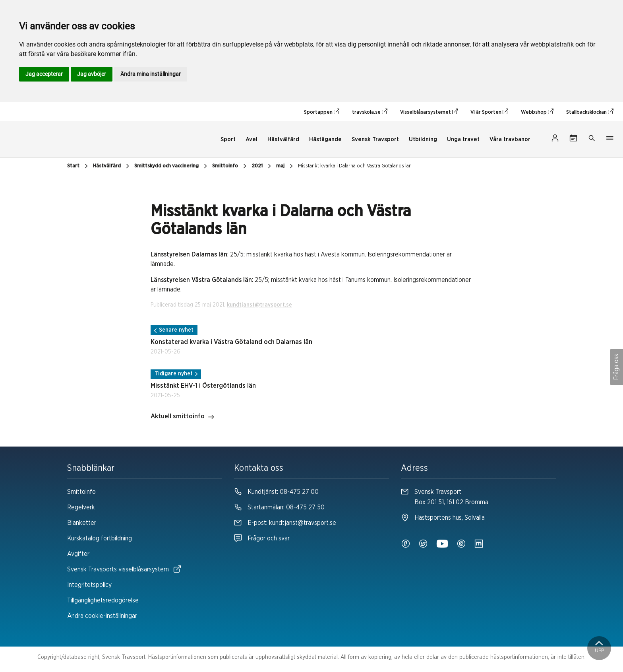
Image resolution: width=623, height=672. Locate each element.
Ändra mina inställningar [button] (151, 74)
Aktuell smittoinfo (183, 417)
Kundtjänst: (276, 492)
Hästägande (325, 139)
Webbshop (537, 112)
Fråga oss (616, 367)
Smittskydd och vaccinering (172, 166)
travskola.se (370, 112)
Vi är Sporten (489, 112)
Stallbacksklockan (590, 112)
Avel (252, 139)
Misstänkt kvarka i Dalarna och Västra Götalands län (355, 166)
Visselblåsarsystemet (429, 112)
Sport (228, 139)
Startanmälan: (279, 507)
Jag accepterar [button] (44, 74)
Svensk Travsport (375, 139)
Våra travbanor (510, 139)
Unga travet (463, 139)
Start (78, 166)
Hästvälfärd (283, 139)
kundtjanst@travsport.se (259, 305)
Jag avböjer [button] (92, 74)
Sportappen (322, 112)
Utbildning (423, 139)
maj (285, 166)
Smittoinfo (230, 166)
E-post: (285, 523)
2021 (262, 166)
